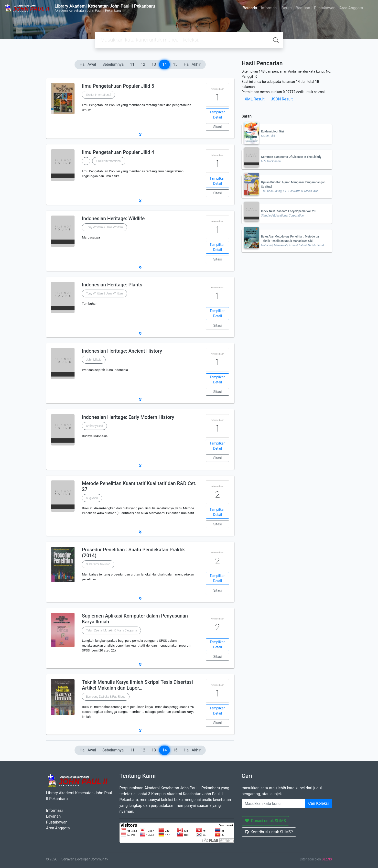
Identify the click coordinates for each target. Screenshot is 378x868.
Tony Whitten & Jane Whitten (104, 227)
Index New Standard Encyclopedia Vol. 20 (288, 211)
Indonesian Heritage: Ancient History (122, 351)
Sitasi (218, 127)
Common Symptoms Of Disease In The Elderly (291, 157)
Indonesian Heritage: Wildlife (113, 218)
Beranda (250, 8)
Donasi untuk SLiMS (265, 821)
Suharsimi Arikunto (98, 564)
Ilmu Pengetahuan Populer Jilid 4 (118, 152)
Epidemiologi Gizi (273, 131)
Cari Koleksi (319, 803)
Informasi (269, 8)
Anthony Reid (94, 426)
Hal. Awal (88, 64)
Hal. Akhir (192, 64)
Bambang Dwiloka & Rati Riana (106, 697)
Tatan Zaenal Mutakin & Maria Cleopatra (111, 630)
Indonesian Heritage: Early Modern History (128, 417)
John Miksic (94, 360)
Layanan (54, 816)
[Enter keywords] (274, 803)
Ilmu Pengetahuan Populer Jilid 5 (118, 86)
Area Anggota (351, 8)
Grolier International (98, 95)
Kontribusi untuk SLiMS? (269, 832)
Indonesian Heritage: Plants (112, 285)
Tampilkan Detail (218, 115)
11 (132, 64)
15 (175, 64)
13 (154, 64)
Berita (287, 8)
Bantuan (303, 8)
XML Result (255, 99)
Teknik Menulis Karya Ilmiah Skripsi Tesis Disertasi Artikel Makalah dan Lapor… (137, 685)
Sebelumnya (113, 64)
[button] (140, 135)
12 (143, 64)
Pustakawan (325, 8)
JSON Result (282, 99)
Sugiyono (92, 498)
